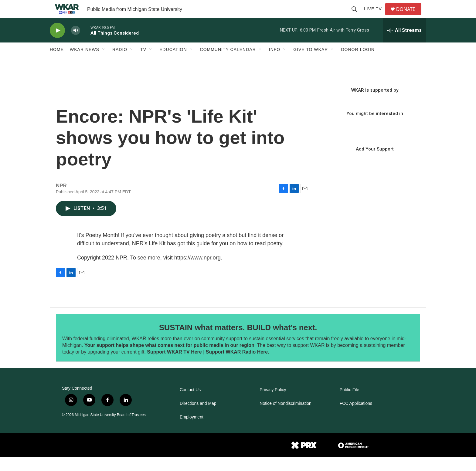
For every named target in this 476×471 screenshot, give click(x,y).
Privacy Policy (273, 403)
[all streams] (405, 44)
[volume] (76, 44)
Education (173, 63)
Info (275, 63)
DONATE (409, 16)
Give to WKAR (311, 63)
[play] (57, 44)
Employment (192, 431)
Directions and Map (198, 417)
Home (57, 63)
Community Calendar (228, 63)
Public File (350, 403)
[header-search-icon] (357, 16)
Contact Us (190, 403)
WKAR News (85, 63)
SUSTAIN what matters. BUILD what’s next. (238, 341)
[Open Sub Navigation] (104, 63)
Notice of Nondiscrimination (285, 417)
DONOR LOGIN (358, 63)
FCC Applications (356, 417)
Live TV (375, 16)
